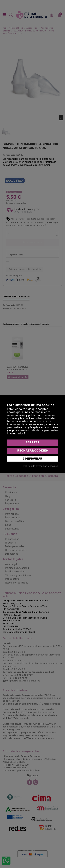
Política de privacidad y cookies (41, 466)
